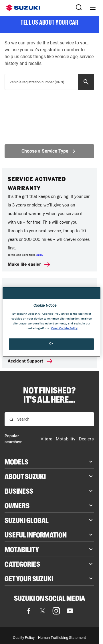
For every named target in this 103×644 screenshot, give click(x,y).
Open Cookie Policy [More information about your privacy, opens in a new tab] (64, 329)
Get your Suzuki (29, 578)
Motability (22, 549)
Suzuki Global (27, 520)
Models (16, 461)
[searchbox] (44, 84)
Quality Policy (24, 638)
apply (40, 255)
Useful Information (36, 534)
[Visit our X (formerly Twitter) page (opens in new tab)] (43, 611)
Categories (22, 564)
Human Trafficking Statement (62, 638)
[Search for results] (11, 419)
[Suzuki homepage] (23, 8)
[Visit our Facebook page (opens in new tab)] (29, 611)
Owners (17, 505)
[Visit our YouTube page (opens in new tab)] (70, 611)
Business (19, 491)
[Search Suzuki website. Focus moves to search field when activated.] (79, 8)
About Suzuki (25, 476)
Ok (51, 344)
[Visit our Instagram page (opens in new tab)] (56, 611)
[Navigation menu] (93, 8)
